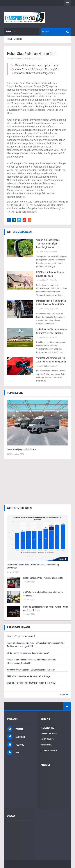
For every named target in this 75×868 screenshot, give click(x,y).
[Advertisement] (37, 481)
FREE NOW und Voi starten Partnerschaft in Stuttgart (29, 676)
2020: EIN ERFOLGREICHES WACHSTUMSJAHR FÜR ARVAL (32, 683)
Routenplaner (47, 739)
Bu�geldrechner (49, 734)
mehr (62, 694)
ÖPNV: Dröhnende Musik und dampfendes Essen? (28, 653)
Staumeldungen (48, 728)
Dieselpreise (46, 745)
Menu (11, 32)
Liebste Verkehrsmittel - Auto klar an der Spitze (43, 578)
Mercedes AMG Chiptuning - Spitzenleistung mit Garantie (31, 670)
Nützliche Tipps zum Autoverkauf (21, 636)
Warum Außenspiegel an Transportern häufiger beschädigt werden (48, 244)
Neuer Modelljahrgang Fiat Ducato (21, 449)
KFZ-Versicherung (49, 750)
